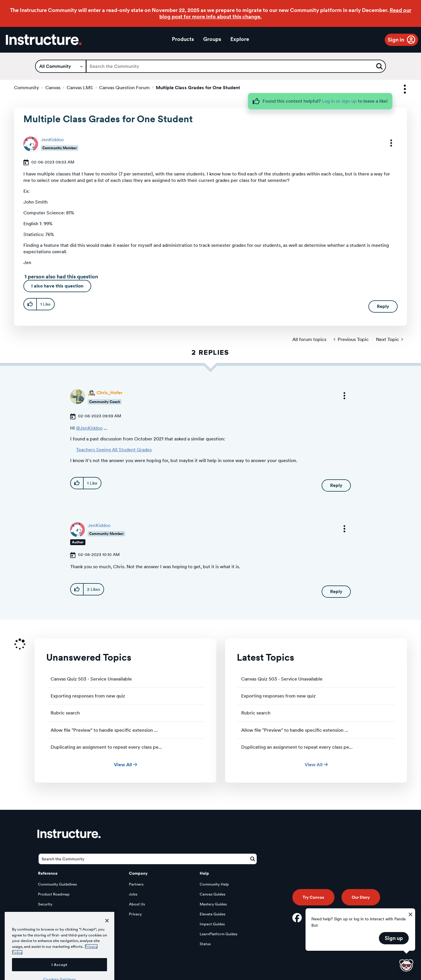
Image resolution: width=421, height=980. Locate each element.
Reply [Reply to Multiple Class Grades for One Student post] (383, 306)
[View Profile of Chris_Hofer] (109, 393)
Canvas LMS (80, 88)
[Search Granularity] (61, 66)
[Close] (107, 945)
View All (126, 765)
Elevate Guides (213, 914)
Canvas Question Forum (124, 88)
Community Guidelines (57, 884)
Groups (212, 39)
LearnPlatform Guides (219, 934)
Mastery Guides (213, 904)
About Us (137, 904)
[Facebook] (297, 918)
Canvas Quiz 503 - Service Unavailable (91, 679)
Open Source (49, 924)
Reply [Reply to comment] (336, 485)
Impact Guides (212, 924)
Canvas (53, 88)
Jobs (133, 894)
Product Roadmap (54, 894)
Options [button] (400, 89)
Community (27, 88)
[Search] (236, 66)
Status (205, 944)
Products (183, 39)
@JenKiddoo (89, 428)
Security (45, 904)
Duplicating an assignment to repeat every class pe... (106, 747)
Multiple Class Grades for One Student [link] (198, 88)
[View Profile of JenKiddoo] (52, 140)
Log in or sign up (339, 101)
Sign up (394, 938)
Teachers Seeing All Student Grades (114, 450)
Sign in (396, 40)
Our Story (361, 897)
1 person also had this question (61, 277)
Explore (240, 39)
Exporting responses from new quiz (88, 696)
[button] (387, 143)
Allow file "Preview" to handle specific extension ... (104, 730)
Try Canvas (313, 897)
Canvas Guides (213, 894)
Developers (48, 914)
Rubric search (65, 713)
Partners (136, 884)
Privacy (135, 914)
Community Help (214, 884)
